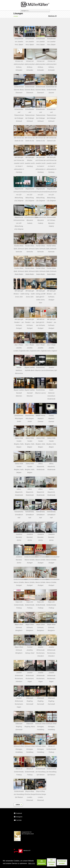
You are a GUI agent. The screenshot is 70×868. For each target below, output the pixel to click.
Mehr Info (32, 863)
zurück (18, 805)
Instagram (18, 817)
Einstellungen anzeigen (62, 862)
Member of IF (22, 851)
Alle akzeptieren (42, 862)
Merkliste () (52, 16)
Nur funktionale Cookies (51, 862)
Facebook (18, 813)
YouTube (18, 820)
